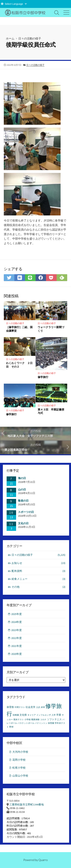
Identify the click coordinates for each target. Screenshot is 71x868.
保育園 (51, 723)
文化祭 (23, 715)
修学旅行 (43, 377)
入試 (38, 707)
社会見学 (30, 707)
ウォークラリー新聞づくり (51, 329)
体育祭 (10, 707)
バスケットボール (26, 723)
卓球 (43, 707)
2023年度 (16, 630)
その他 (39, 587)
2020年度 (16, 654)
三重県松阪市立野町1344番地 (27, 805)
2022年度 (16, 638)
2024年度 (16, 622)
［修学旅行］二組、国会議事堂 (19, 329)
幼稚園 (16, 715)
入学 (54, 715)
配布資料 (39, 571)
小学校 (28, 720)
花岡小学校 (19, 760)
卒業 (59, 715)
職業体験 (35, 720)
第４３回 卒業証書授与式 (51, 411)
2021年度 (16, 646)
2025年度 (16, 614)
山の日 (22, 489)
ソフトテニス (54, 719)
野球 (11, 727)
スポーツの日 (26, 512)
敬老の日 (23, 501)
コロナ (43, 720)
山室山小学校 (20, 776)
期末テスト (19, 720)
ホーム (10, 38)
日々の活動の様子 (30, 38)
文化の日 (23, 523)
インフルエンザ (44, 715)
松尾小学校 (19, 768)
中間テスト (20, 707)
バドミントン (41, 723)
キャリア (32, 715)
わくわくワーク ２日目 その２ (19, 365)
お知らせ (39, 563)
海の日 (22, 478)
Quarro (43, 860)
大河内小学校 (20, 752)
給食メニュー (39, 579)
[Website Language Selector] (16, 4)
